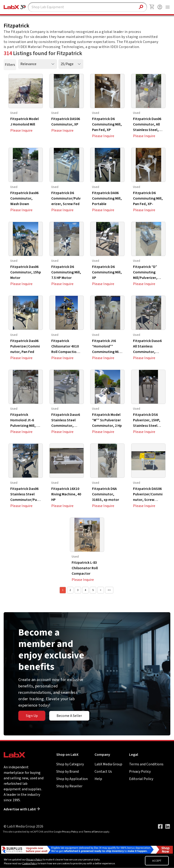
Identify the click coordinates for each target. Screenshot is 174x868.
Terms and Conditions (146, 764)
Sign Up (32, 716)
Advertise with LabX (22, 809)
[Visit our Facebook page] (160, 826)
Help (98, 779)
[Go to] (87, 849)
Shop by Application (72, 779)
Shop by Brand (68, 772)
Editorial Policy (141, 779)
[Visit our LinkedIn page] (168, 826)
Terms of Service (93, 832)
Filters (10, 65)
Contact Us (103, 772)
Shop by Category (70, 764)
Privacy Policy (140, 772)
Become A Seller (69, 716)
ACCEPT (157, 861)
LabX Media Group (108, 764)
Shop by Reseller (69, 786)
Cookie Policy (30, 864)
